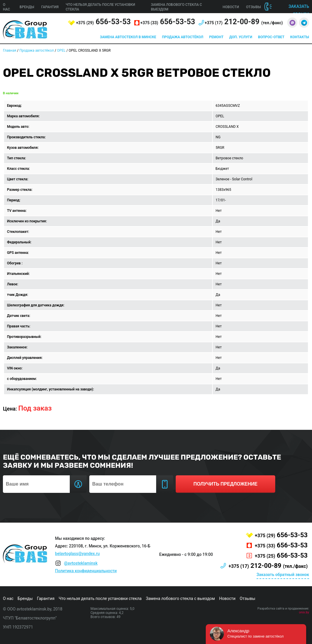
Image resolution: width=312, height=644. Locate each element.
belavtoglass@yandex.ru (77, 554)
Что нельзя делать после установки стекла (100, 598)
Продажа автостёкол (183, 37)
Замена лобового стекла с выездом (181, 598)
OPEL (61, 50)
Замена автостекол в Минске (128, 37)
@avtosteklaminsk (81, 563)
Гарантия (50, 7)
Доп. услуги (241, 37)
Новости (231, 7)
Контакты (300, 37)
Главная (10, 50)
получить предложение (225, 484)
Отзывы (253, 7)
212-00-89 (244, 22)
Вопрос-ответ (271, 37)
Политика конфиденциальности (86, 571)
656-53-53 (103, 22)
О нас (8, 598)
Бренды (27, 7)
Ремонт (216, 37)
